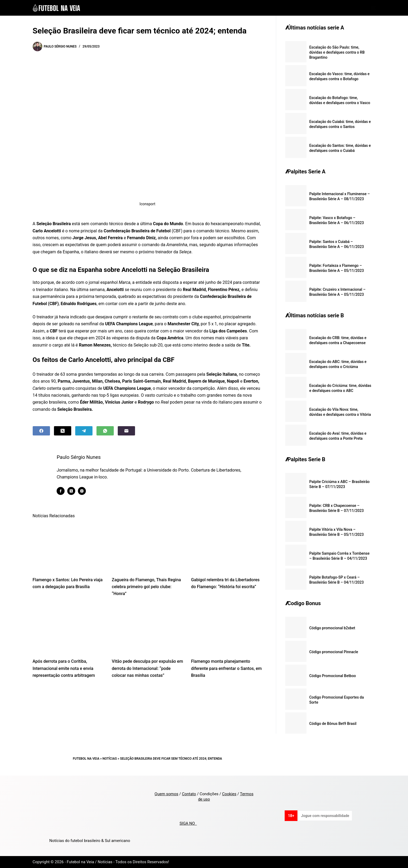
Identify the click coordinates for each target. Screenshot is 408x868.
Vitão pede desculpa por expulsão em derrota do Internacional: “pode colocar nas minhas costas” (148, 668)
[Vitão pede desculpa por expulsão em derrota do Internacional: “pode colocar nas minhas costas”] (148, 629)
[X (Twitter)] (63, 431)
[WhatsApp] (105, 431)
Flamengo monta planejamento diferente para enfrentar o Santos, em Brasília (226, 668)
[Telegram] (84, 431)
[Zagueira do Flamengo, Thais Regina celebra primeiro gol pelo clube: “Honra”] (148, 547)
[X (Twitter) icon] (71, 491)
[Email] (126, 431)
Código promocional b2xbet (332, 628)
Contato (189, 794)
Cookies (229, 794)
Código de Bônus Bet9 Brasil (333, 724)
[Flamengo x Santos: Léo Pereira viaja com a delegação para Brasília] (68, 547)
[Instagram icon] (82, 491)
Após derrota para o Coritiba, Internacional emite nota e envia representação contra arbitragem (64, 668)
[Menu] (373, 8)
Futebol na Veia (86, 759)
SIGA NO (188, 823)
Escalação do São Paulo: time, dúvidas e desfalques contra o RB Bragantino (337, 52)
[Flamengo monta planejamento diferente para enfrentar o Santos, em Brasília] (227, 629)
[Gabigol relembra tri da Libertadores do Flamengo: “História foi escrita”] (227, 547)
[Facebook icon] (61, 491)
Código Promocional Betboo (333, 676)
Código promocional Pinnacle (334, 652)
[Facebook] (41, 431)
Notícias (110, 759)
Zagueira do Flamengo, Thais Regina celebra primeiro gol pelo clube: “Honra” (146, 587)
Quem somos (167, 794)
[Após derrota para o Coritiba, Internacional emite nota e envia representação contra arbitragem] (68, 629)
